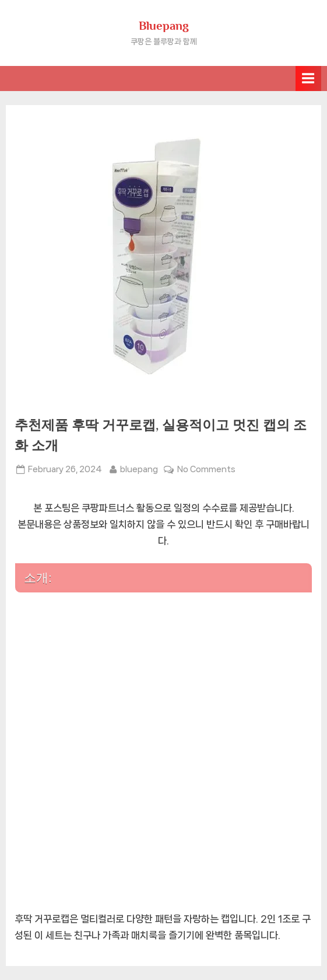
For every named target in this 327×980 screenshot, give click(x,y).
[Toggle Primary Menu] (308, 79)
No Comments (206, 469)
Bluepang (164, 26)
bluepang (139, 468)
